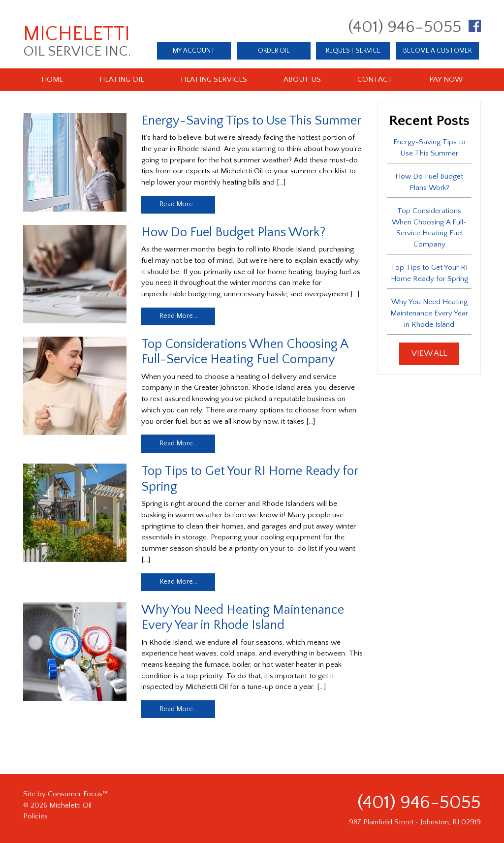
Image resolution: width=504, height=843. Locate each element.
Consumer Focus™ (78, 794)
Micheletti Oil (70, 805)
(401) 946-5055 (405, 27)
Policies (35, 816)
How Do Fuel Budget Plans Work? (233, 233)
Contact (375, 79)
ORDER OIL (274, 51)
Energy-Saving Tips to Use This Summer (251, 121)
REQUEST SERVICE (353, 51)
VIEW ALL (429, 353)
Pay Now (446, 79)
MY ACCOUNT (194, 51)
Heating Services (214, 79)
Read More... (178, 204)
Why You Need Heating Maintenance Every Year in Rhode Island (429, 313)
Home (52, 79)
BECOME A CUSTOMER (437, 51)
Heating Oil (122, 79)
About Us (302, 79)
